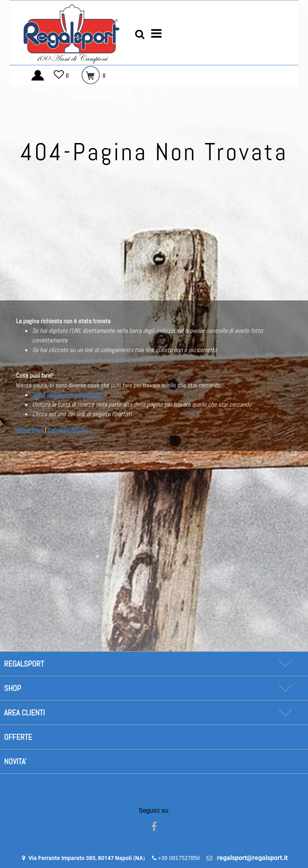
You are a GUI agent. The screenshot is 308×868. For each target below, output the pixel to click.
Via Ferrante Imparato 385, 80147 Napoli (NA (86, 858)
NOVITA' (15, 761)
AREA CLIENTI (24, 713)
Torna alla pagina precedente (67, 395)
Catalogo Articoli (68, 430)
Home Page (30, 430)
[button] (140, 34)
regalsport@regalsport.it (252, 858)
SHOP (12, 688)
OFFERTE (18, 737)
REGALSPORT (24, 664)
